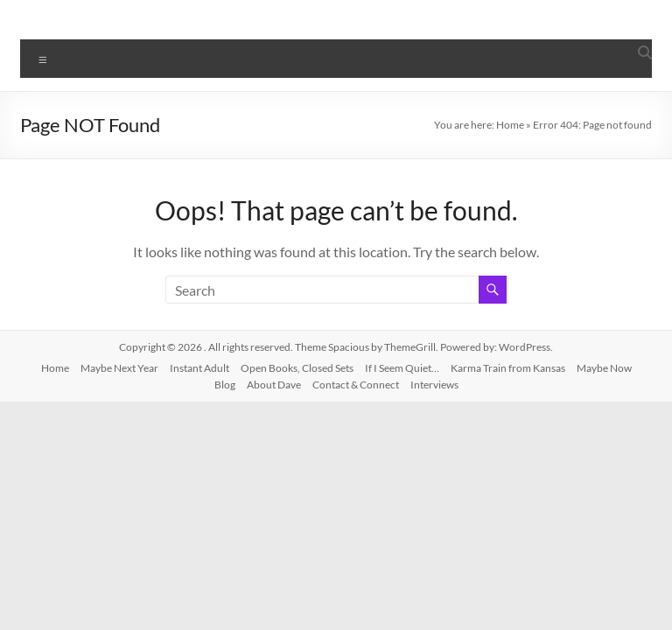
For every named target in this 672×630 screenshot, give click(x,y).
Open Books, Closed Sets (297, 368)
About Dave (274, 385)
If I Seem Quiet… (402, 368)
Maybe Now (604, 368)
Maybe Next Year (119, 368)
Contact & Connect (356, 385)
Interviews (434, 385)
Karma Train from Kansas (508, 368)
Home (510, 125)
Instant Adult (199, 368)
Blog (225, 385)
